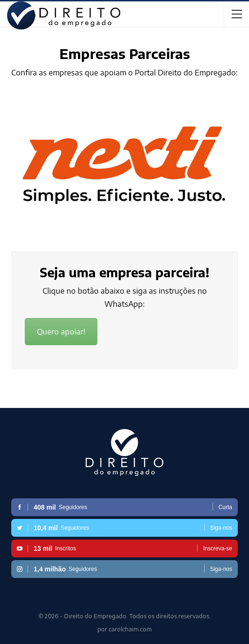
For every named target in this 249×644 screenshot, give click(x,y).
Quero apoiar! (61, 332)
